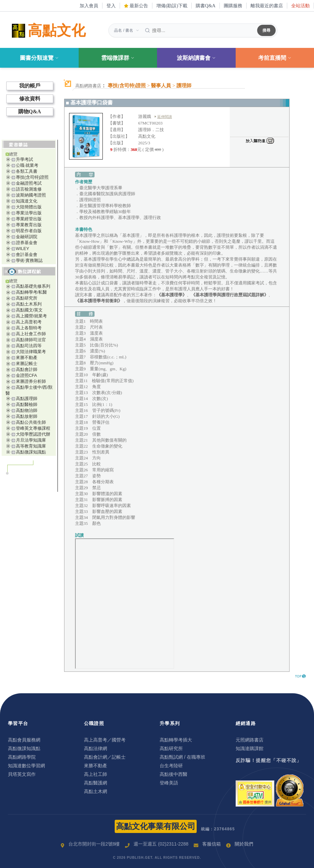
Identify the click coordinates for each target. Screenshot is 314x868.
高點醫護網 (96, 783)
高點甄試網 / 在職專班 (182, 757)
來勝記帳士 (27, 363)
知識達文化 (27, 201)
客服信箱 (212, 844)
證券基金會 (27, 243)
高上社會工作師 (31, 334)
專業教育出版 (29, 225)
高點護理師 (27, 398)
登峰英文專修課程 (33, 428)
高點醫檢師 (27, 404)
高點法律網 (96, 748)
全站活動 (300, 6)
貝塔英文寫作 (22, 774)
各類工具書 (27, 171)
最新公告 (136, 6)
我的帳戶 (30, 86)
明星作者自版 (29, 231)
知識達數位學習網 (26, 766)
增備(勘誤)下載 (172, 6)
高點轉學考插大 (176, 740)
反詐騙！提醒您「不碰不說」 (269, 760)
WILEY (22, 249)
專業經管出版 (29, 219)
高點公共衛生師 (31, 422)
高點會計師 (27, 369)
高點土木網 (96, 791)
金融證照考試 (29, 183)
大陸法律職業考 (31, 352)
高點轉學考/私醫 (32, 292)
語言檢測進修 (29, 189)
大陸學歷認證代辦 (33, 434)
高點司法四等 (29, 346)
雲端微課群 (118, 58)
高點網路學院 (22, 757)
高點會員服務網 (24, 740)
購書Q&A (206, 6)
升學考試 (24, 159)
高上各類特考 (29, 328)
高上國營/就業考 (32, 316)
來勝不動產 (27, 358)
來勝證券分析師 (31, 381)
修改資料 (30, 99)
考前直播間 (275, 58)
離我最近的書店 (267, 6)
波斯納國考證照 (31, 195)
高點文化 (48, 31)
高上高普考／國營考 (105, 740)
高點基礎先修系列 (33, 286)
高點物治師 (27, 410)
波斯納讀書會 (196, 58)
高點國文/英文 (29, 310)
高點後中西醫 (174, 774)
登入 (111, 6)
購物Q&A (30, 111)
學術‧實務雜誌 (29, 260)
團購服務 (233, 6)
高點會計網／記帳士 (105, 757)
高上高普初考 (29, 322)
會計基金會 (27, 254)
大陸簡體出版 (29, 207)
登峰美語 (169, 783)
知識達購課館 (250, 748)
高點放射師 (27, 416)
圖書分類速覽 (39, 58)
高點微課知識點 (31, 452)
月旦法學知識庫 (31, 440)
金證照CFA (26, 375)
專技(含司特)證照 (32, 177)
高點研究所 (27, 298)
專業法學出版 (29, 213)
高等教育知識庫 (31, 446)
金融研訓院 (27, 237)
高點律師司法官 (31, 340)
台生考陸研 (171, 766)
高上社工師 (96, 774)
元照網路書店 (250, 740)
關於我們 (244, 844)
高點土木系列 (29, 304)
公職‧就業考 (27, 165)
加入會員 (89, 6)
